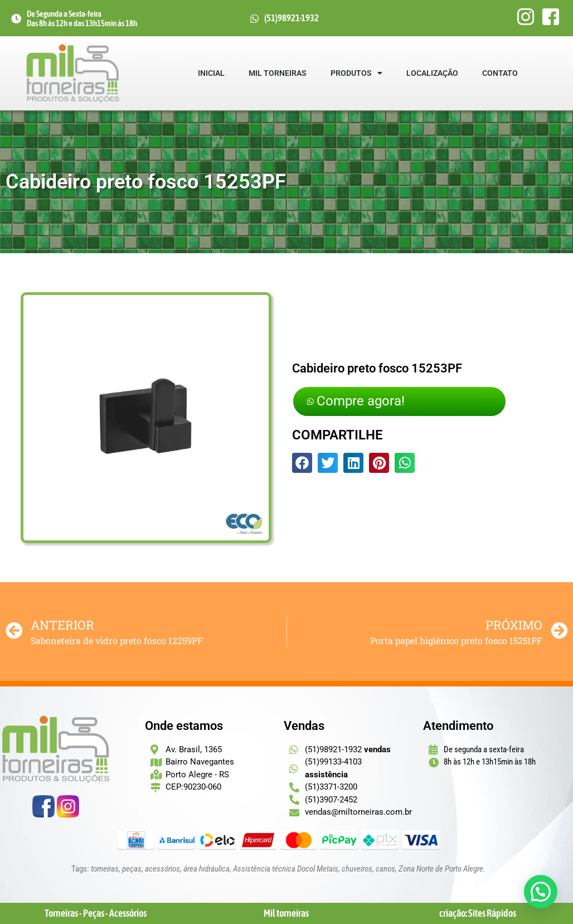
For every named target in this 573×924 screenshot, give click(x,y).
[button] (302, 463)
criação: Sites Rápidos (478, 913)
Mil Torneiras (278, 73)
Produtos (357, 73)
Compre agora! (360, 401)
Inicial (212, 73)
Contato (501, 73)
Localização (433, 73)
